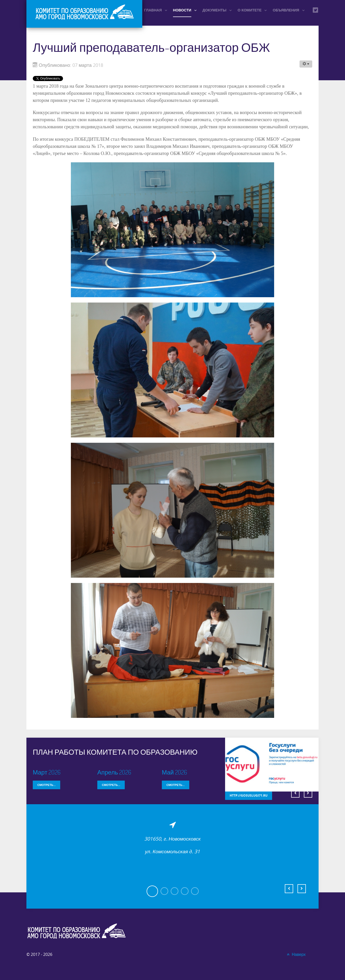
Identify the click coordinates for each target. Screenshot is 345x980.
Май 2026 (174, 772)
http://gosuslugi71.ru (247, 796)
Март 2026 (47, 772)
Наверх (296, 954)
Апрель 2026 (114, 772)
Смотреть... (46, 785)
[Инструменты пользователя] (306, 64)
